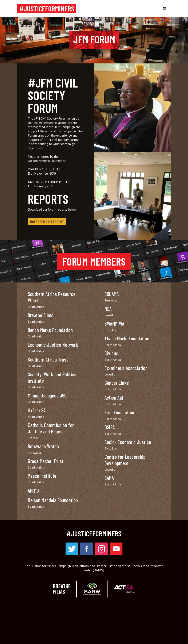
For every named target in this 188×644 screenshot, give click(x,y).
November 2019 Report (47, 222)
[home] (47, 9)
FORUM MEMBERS (94, 261)
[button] (164, 8)
